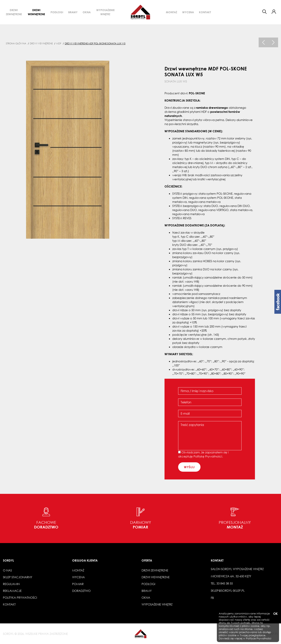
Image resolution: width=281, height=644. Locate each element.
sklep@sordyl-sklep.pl (228, 591)
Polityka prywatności (20, 598)
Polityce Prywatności (259, 638)
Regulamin (11, 584)
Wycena (188, 12)
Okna (87, 12)
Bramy (73, 12)
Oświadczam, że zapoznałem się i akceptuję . (203, 454)
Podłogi (57, 12)
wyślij (189, 467)
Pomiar (78, 584)
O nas (7, 570)
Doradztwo (81, 591)
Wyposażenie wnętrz (105, 12)
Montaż (172, 12)
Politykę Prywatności (208, 456)
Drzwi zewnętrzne (14, 12)
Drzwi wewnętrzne (36, 12)
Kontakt (205, 12)
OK (275, 614)
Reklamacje (12, 591)
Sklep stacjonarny (18, 577)
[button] (274, 12)
